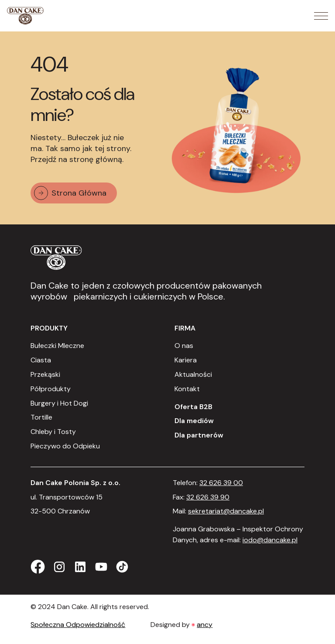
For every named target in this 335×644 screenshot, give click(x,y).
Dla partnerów (199, 435)
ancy (205, 625)
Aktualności (193, 374)
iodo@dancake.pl (270, 540)
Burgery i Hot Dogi (59, 403)
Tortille (41, 417)
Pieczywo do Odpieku (65, 446)
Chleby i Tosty (53, 432)
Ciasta (41, 360)
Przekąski (45, 374)
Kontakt (187, 389)
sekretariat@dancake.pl (226, 511)
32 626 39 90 (208, 497)
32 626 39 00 (221, 483)
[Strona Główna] (25, 16)
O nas (184, 346)
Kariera (186, 360)
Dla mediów (194, 421)
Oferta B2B (193, 407)
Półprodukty (51, 389)
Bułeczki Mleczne (57, 346)
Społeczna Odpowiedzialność (78, 625)
